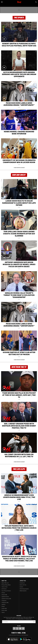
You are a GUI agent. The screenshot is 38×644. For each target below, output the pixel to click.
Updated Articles (5, 597)
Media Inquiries (23, 591)
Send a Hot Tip (23, 585)
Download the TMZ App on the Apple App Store (13, 639)
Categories (4, 601)
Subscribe (34, 622)
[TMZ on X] (17, 628)
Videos (3, 612)
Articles (3, 593)
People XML (4, 608)
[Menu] (2, 2)
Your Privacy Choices (6, 591)
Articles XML (4, 595)
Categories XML (5, 603)
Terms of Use (5, 587)
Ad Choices (4, 589)
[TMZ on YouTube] (20, 628)
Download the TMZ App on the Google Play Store (25, 639)
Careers (21, 587)
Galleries (3, 605)
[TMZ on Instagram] (23, 628)
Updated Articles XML (6, 599)
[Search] (36, 2)
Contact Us (22, 583)
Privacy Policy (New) (6, 585)
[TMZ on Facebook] (14, 628)
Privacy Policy (21, 619)
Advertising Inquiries (24, 589)
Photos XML (4, 610)
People (3, 607)
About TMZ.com (5, 583)
